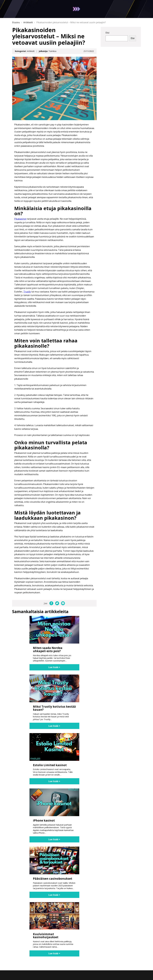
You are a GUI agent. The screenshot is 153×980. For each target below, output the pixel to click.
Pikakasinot (20, 219)
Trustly (27, 292)
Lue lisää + (54, 667)
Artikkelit (28, 22)
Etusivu (16, 22)
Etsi (107, 33)
